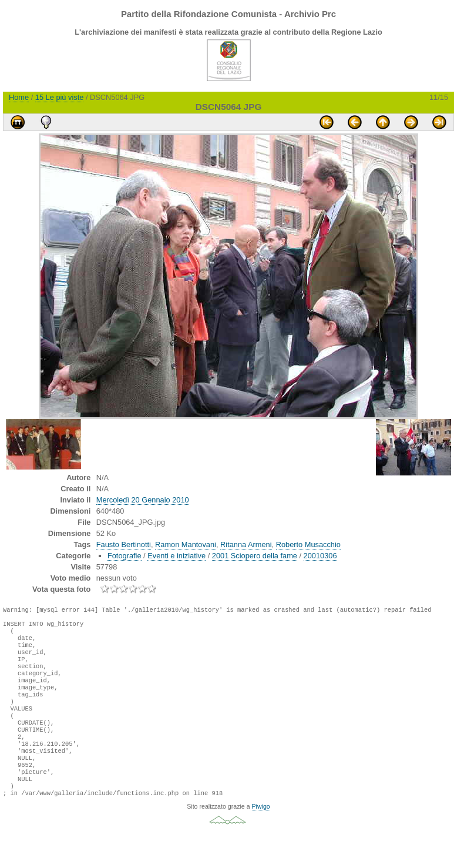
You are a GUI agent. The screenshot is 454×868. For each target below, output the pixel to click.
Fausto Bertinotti (124, 544)
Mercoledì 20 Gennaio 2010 (143, 500)
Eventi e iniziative (176, 556)
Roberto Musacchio (308, 544)
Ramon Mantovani (186, 544)
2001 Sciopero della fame (255, 556)
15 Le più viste (60, 97)
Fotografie (125, 556)
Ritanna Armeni (246, 544)
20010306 (320, 556)
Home (19, 97)
